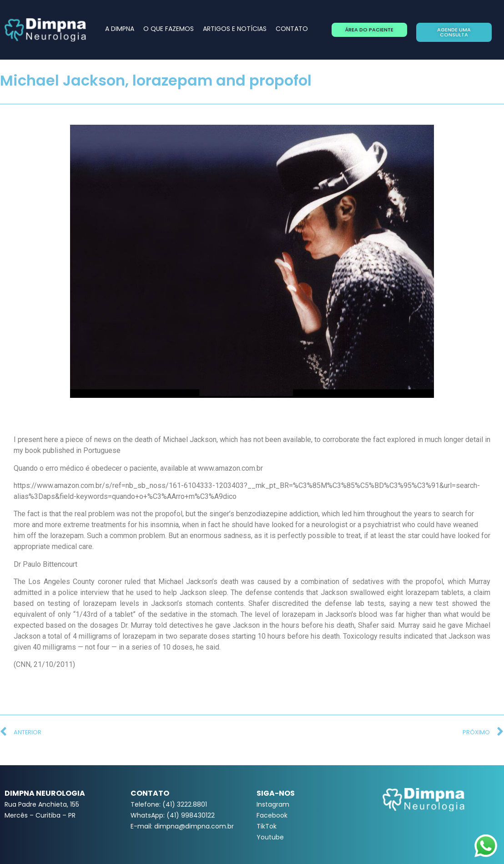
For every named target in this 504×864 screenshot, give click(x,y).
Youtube (270, 837)
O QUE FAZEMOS (169, 29)
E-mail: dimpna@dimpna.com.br (182, 826)
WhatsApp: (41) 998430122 (173, 815)
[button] (369, 30)
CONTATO (292, 29)
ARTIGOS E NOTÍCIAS (235, 29)
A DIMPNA (120, 29)
